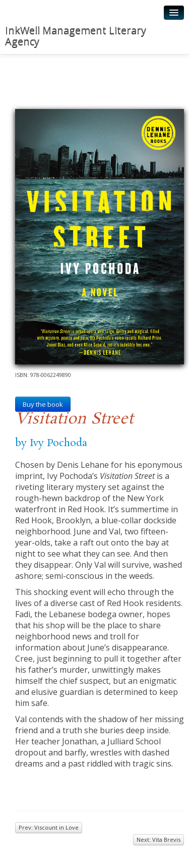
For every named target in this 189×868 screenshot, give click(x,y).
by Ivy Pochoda (51, 443)
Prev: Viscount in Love (49, 827)
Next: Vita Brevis (159, 839)
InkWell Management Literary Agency (76, 36)
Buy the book (43, 404)
